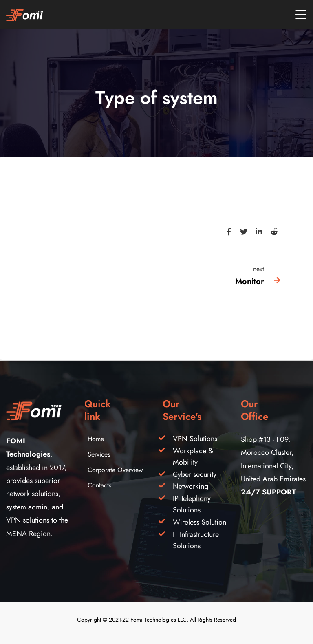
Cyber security (195, 474)
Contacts (99, 485)
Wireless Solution (199, 522)
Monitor (250, 281)
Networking (191, 486)
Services (99, 454)
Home (96, 439)
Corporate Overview (115, 470)
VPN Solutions (195, 438)
